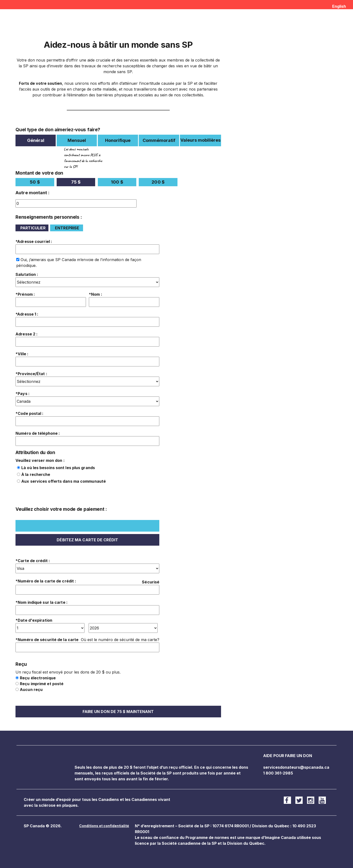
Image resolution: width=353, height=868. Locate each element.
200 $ (158, 182)
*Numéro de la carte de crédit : (46, 581)
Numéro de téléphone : (38, 433)
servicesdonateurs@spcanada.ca (296, 767)
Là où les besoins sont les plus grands (58, 468)
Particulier (33, 228)
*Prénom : (25, 294)
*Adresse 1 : (27, 314)
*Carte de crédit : (33, 561)
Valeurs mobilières (200, 140)
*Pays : (23, 394)
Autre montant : (32, 193)
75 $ (76, 182)
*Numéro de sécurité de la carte (47, 640)
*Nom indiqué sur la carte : (42, 602)
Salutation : (27, 274)
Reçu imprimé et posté (42, 684)
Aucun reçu (31, 690)
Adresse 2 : (27, 334)
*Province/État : (31, 374)
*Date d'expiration (34, 620)
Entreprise (67, 228)
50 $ (35, 182)
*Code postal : (29, 413)
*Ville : (22, 354)
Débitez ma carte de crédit (87, 540)
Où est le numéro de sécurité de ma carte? (120, 640)
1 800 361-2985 (278, 773)
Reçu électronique (38, 678)
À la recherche (36, 474)
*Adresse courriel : (34, 241)
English (339, 6)
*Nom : (96, 294)
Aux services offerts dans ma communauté (64, 481)
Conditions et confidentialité (104, 826)
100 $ (117, 182)
